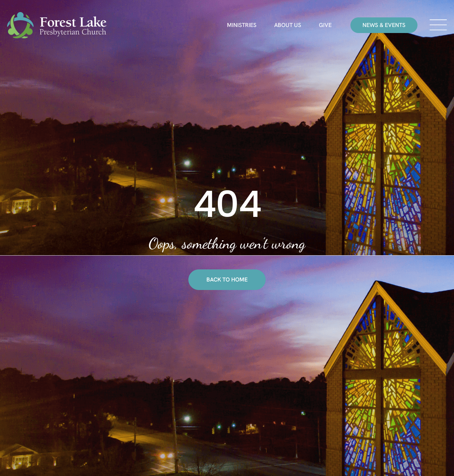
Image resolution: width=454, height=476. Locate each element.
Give (325, 25)
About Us (288, 25)
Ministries (242, 25)
